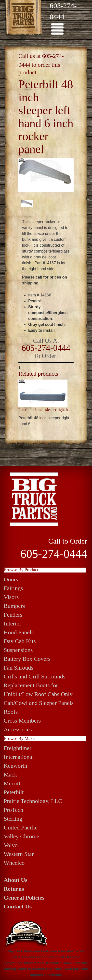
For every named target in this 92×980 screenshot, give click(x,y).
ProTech (13, 810)
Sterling (13, 819)
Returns (14, 889)
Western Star (19, 854)
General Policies (24, 898)
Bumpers (14, 606)
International (19, 757)
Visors (11, 597)
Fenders (13, 615)
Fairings (13, 588)
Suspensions (18, 650)
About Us (16, 880)
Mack (10, 775)
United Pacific (21, 827)
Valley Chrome (21, 836)
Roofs (11, 712)
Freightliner (18, 748)
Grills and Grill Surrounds (34, 676)
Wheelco (14, 863)
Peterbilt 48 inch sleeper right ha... (45, 410)
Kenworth (15, 766)
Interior (13, 624)
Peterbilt (14, 792)
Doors (11, 579)
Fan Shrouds (19, 668)
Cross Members (22, 721)
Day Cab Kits (20, 641)
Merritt (12, 783)
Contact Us (18, 906)
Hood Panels (19, 632)
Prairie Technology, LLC (33, 801)
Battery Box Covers (27, 659)
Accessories (18, 729)
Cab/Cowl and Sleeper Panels (39, 703)
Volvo (11, 845)
